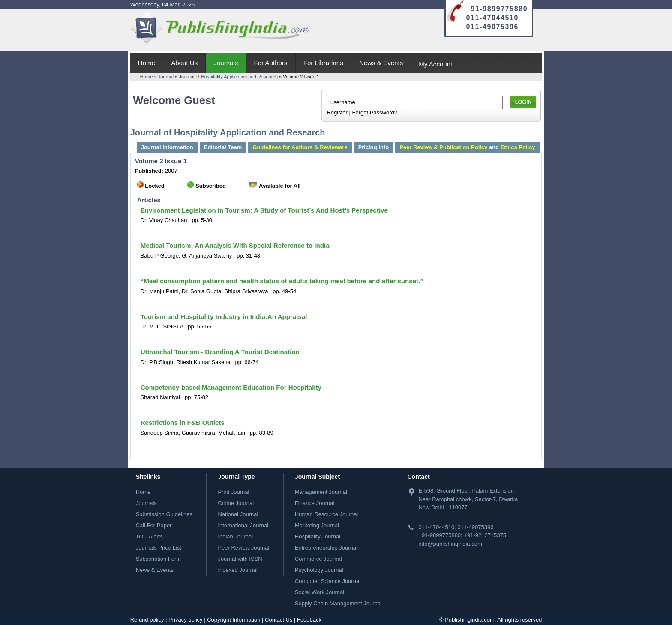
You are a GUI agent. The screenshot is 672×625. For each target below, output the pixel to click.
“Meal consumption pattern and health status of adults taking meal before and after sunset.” (282, 281)
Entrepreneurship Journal (326, 548)
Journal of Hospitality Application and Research (228, 77)
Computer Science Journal (328, 581)
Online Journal (236, 503)
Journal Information (167, 147)
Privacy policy (185, 620)
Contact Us (279, 620)
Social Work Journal (319, 592)
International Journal (243, 525)
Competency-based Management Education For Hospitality (231, 387)
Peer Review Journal (243, 548)
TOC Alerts (149, 536)
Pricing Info (374, 147)
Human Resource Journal (326, 514)
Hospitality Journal (318, 536)
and (467, 147)
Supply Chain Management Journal (338, 603)
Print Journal (233, 492)
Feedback (309, 620)
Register (337, 113)
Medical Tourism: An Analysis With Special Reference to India (235, 245)
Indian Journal (235, 536)
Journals (226, 63)
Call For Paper (154, 525)
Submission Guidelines (164, 514)
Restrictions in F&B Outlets (183, 422)
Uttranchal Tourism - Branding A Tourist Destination (220, 352)
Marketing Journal (317, 525)
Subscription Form (158, 559)
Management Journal (321, 492)
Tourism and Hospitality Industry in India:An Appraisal (224, 317)
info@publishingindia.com (450, 544)
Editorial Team (223, 147)
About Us (184, 63)
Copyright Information (234, 620)
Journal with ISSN (240, 559)
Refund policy (147, 620)
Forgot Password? (375, 113)
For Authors (271, 63)
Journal (166, 77)
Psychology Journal (319, 570)
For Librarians (323, 63)
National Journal (238, 514)
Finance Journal (315, 503)
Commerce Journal (318, 559)
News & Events (381, 63)
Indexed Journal (238, 570)
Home (147, 63)
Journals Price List (159, 548)
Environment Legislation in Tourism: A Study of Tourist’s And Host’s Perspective (264, 210)
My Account (435, 64)
